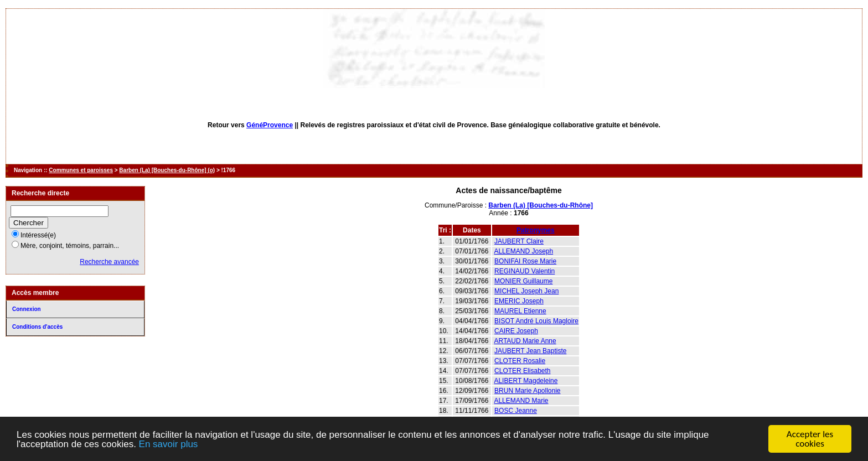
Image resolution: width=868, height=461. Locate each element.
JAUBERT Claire (519, 241)
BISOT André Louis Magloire (536, 321)
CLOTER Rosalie (520, 361)
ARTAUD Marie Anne (525, 341)
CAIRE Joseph (516, 331)
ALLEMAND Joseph (523, 251)
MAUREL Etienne (520, 311)
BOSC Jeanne (516, 411)
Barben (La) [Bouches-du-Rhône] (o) (167, 170)
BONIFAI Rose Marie (525, 261)
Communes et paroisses (81, 170)
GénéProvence (270, 125)
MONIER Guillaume (523, 281)
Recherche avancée (109, 262)
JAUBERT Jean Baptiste (530, 351)
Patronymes (536, 230)
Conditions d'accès (37, 327)
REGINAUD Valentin (525, 271)
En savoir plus (169, 445)
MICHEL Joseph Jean (526, 291)
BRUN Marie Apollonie (527, 391)
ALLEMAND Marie (521, 401)
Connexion (27, 309)
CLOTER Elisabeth (522, 371)
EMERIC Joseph (519, 301)
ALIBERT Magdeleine (526, 381)
